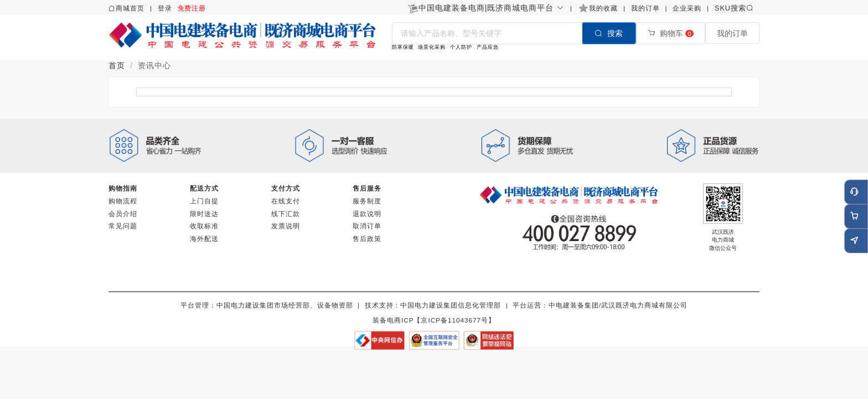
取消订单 (367, 226)
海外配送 (204, 239)
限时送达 (204, 214)
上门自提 (204, 201)
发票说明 (286, 226)
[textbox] (487, 33)
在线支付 (286, 201)
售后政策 (367, 239)
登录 (165, 8)
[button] (492, 8)
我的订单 (645, 8)
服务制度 (367, 201)
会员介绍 (123, 214)
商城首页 (130, 8)
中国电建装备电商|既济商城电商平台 (492, 8)
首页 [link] (117, 65)
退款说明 (367, 214)
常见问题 (123, 226)
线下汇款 (286, 214)
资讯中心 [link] (154, 65)
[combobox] (514, 33)
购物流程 (123, 201)
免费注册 (192, 8)
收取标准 (204, 226)
